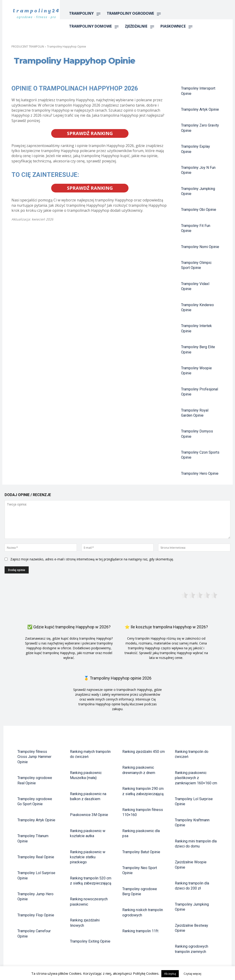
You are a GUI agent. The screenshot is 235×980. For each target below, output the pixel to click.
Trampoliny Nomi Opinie (200, 247)
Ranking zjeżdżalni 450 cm (144, 752)
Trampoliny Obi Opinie (199, 210)
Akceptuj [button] (170, 974)
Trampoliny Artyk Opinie (200, 109)
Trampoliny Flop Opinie (36, 915)
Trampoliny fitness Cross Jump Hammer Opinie (34, 757)
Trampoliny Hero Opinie (200, 473)
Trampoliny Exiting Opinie (90, 941)
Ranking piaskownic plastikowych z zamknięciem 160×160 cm (196, 778)
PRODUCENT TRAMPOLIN (28, 47)
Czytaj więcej (192, 974)
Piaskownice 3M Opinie (89, 815)
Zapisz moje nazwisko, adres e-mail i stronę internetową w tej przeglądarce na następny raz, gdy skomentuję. (92, 559)
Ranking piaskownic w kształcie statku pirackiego (88, 857)
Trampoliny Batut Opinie (141, 852)
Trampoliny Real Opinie (36, 857)
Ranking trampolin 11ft (140, 931)
